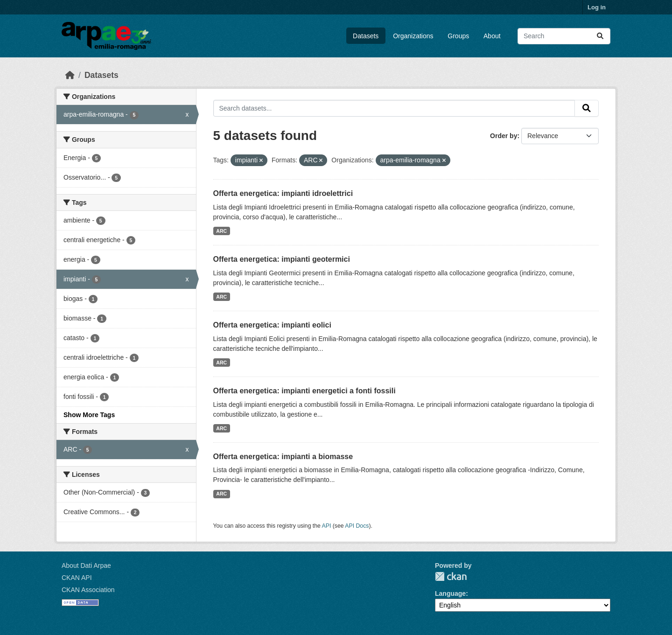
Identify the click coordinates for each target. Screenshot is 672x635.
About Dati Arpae (86, 565)
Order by (504, 136)
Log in (597, 7)
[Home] (70, 75)
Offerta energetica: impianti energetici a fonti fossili (304, 391)
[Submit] (600, 36)
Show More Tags (89, 415)
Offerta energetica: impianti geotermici (282, 259)
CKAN (451, 576)
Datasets (366, 36)
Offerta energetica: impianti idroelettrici (283, 193)
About (492, 36)
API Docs (357, 526)
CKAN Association (88, 590)
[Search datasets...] (564, 36)
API (327, 526)
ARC (221, 231)
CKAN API (77, 578)
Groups (458, 36)
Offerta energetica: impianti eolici (272, 325)
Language (450, 593)
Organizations (413, 36)
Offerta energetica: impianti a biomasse (283, 457)
